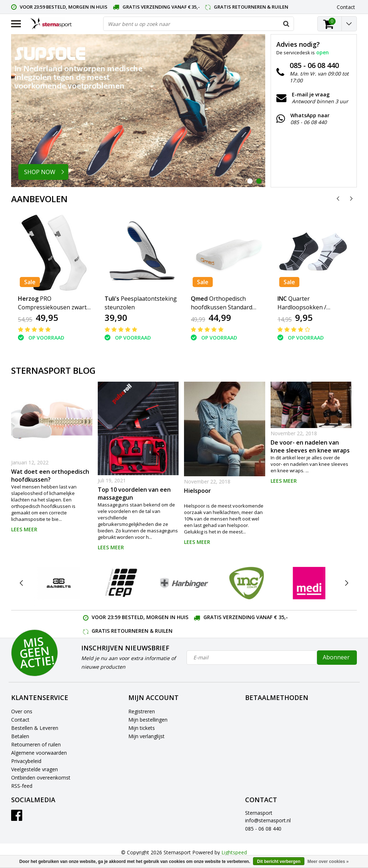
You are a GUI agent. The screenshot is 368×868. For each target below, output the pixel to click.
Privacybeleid (26, 761)
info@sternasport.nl (268, 820)
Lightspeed (234, 852)
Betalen (20, 736)
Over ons (22, 711)
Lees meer (24, 529)
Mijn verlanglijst (146, 736)
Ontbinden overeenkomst (41, 778)
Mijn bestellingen (148, 720)
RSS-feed (22, 786)
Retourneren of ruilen (36, 744)
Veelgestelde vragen (34, 769)
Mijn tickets (142, 728)
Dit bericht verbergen (279, 862)
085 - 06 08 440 (263, 829)
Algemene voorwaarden (39, 753)
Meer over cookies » (328, 862)
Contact (20, 720)
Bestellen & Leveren (35, 728)
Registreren (142, 711)
